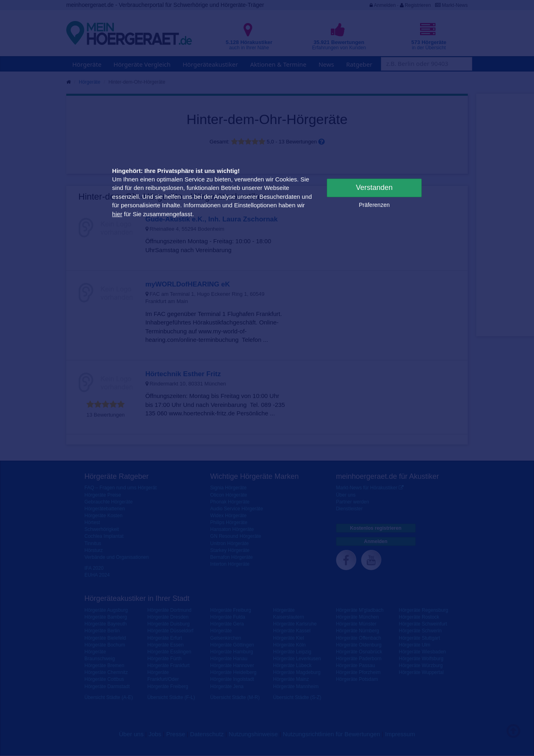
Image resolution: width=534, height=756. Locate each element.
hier (117, 214)
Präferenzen (374, 205)
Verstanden (374, 187)
